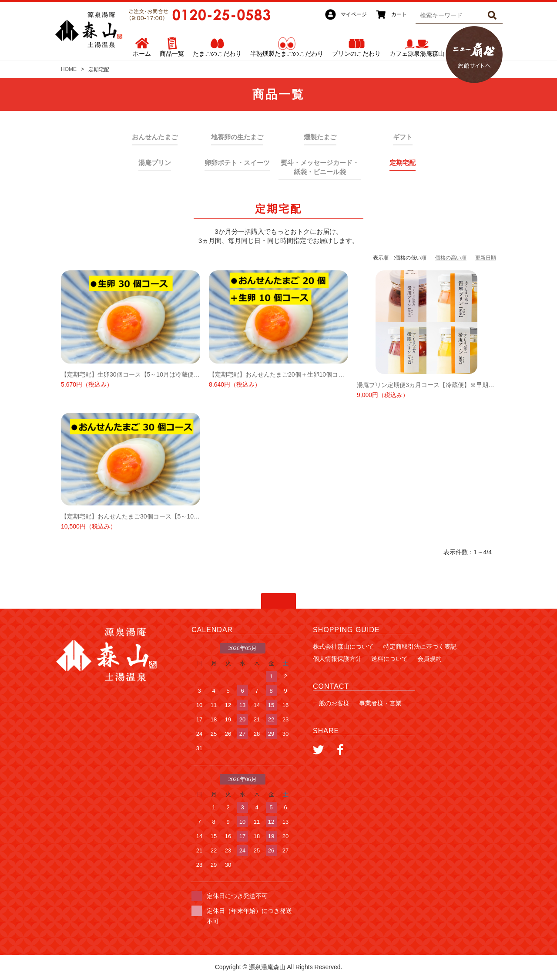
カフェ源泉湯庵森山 (417, 54)
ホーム (142, 54)
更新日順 (486, 258)
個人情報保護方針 (337, 659)
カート (399, 14)
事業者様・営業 (380, 703)
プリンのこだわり (356, 54)
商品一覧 (172, 54)
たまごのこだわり (217, 54)
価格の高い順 (451, 258)
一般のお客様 (331, 703)
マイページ (354, 14)
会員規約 (429, 659)
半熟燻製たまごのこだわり (287, 54)
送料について (389, 659)
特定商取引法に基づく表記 (420, 647)
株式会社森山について (343, 647)
